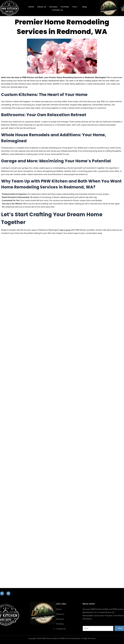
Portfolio (65, 7)
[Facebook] (2, 593)
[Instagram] (8, 593)
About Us (42, 7)
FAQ (75, 7)
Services (53, 7)
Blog (84, 7)
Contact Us (57, 10)
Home (31, 7)
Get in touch (65, 230)
